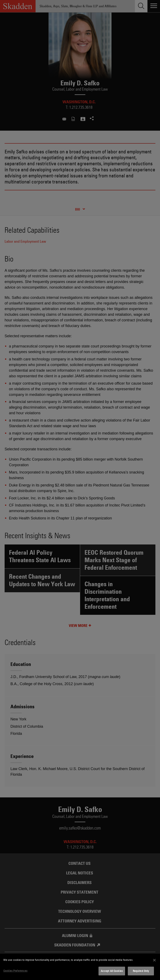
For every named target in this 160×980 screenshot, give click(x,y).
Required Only (141, 971)
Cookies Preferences (15, 971)
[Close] (154, 960)
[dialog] (80, 967)
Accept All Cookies (112, 971)
